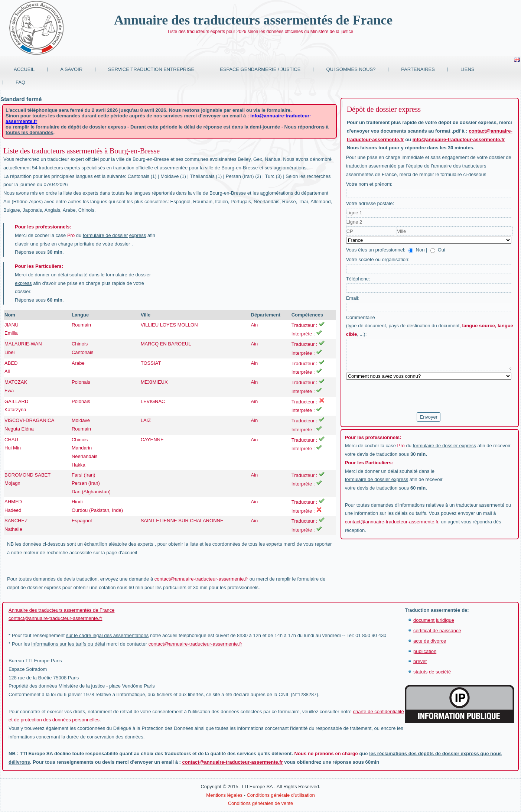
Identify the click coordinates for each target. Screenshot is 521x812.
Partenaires (418, 69)
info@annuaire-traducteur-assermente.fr (459, 139)
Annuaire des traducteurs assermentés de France (253, 20)
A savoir (71, 69)
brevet (420, 661)
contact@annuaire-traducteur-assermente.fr (201, 579)
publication (425, 651)
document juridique (434, 620)
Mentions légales (224, 795)
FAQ (20, 82)
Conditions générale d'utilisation (281, 795)
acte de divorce (430, 641)
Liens (468, 69)
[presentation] (403, 396)
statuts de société (432, 672)
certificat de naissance (437, 631)
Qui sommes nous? (351, 69)
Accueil (24, 69)
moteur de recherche (46, 553)
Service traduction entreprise (151, 69)
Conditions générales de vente (261, 803)
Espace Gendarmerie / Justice (260, 69)
